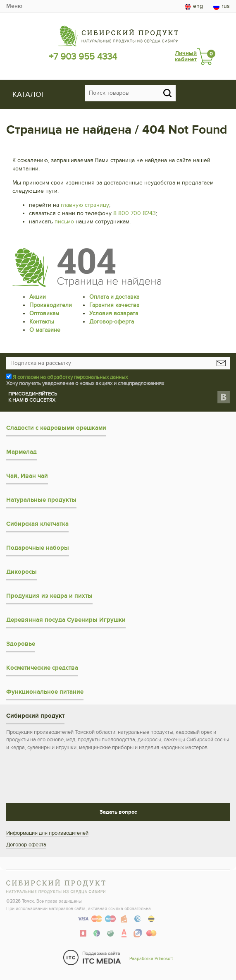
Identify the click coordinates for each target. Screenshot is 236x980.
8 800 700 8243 (135, 213)
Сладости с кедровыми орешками (56, 428)
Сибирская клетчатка (37, 524)
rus (222, 6)
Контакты (42, 322)
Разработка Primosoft (151, 959)
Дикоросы (21, 572)
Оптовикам (44, 313)
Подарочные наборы (38, 548)
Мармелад (21, 452)
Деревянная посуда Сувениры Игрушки (66, 620)
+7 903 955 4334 (83, 57)
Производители (51, 305)
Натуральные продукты (41, 500)
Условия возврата (114, 313)
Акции (38, 297)
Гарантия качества (114, 305)
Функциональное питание (45, 692)
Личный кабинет (186, 56)
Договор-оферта (112, 322)
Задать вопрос (118, 812)
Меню (14, 6)
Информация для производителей (47, 833)
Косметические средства (42, 668)
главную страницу (85, 205)
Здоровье (21, 644)
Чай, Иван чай (27, 476)
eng (194, 6)
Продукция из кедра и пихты (49, 596)
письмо (64, 222)
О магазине (45, 330)
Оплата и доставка (114, 297)
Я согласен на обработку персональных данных (70, 377)
